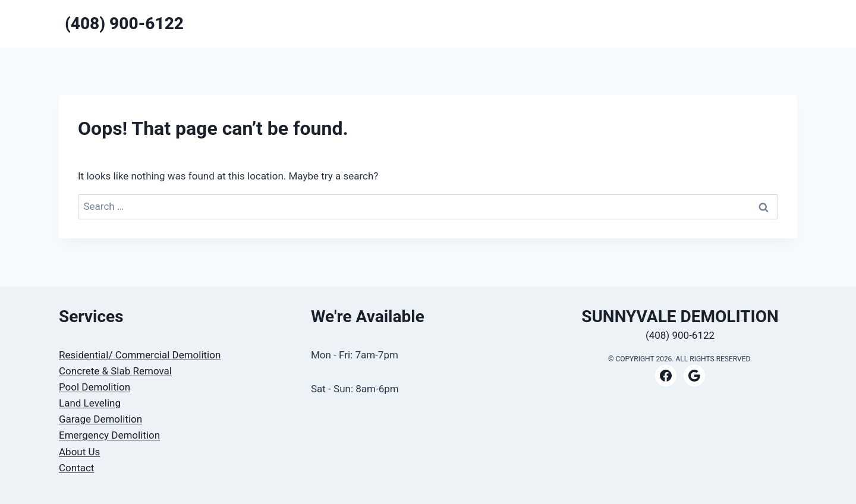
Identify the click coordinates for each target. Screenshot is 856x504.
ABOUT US (769, 23)
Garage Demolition (100, 419)
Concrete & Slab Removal (115, 371)
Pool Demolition (95, 387)
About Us (79, 452)
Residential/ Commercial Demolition (140, 355)
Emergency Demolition (109, 435)
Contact (76, 468)
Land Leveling (90, 403)
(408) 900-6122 (680, 335)
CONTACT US (708, 23)
